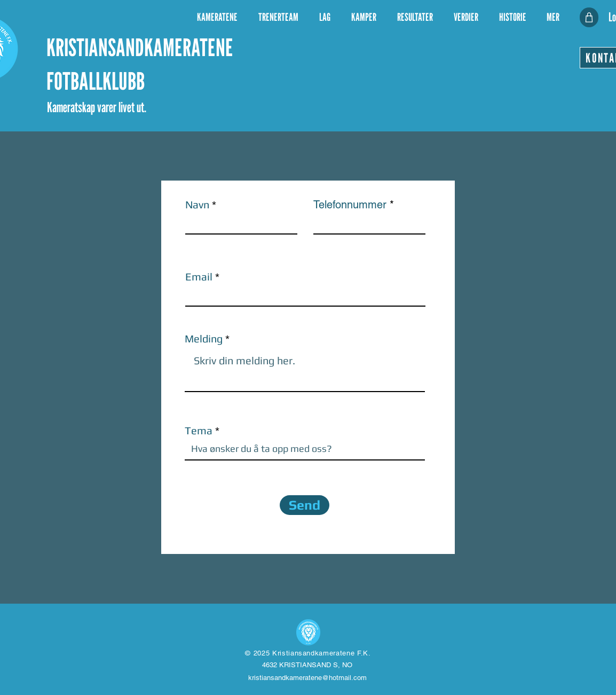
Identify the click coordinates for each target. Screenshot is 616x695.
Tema (199, 431)
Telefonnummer (350, 205)
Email (199, 277)
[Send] (305, 505)
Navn (197, 205)
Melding (204, 339)
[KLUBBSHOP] (589, 17)
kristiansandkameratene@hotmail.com (307, 678)
